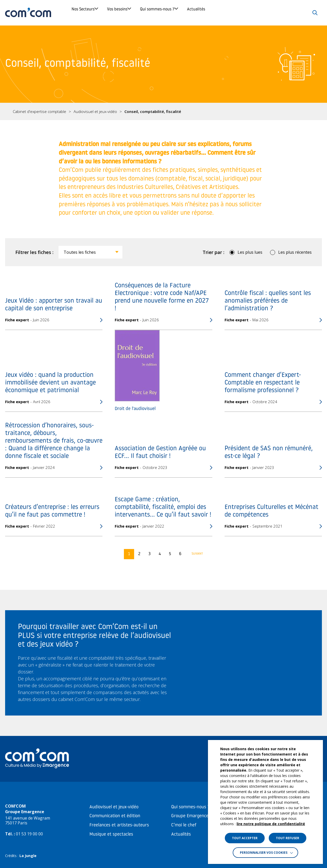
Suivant (197, 554)
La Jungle (28, 856)
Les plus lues (250, 252)
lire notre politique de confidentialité (271, 824)
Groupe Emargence (190, 816)
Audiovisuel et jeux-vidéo (95, 112)
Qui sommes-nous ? (200, 13)
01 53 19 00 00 (29, 834)
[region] (163, 111)
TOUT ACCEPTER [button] (245, 838)
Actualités (257, 13)
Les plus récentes (295, 252)
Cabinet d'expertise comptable (39, 112)
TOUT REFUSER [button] (288, 838)
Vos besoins (142, 13)
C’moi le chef (184, 825)
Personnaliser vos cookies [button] (264, 853)
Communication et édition (115, 816)
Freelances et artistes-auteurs (119, 825)
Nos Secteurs (90, 13)
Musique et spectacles (111, 834)
